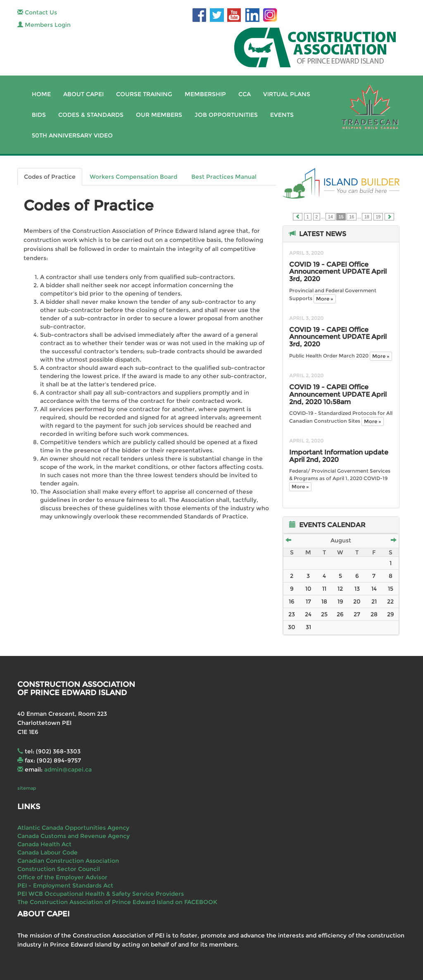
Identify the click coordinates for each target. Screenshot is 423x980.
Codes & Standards (91, 115)
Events (282, 115)
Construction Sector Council (59, 869)
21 (374, 601)
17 (308, 601)
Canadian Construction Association (68, 861)
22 (390, 601)
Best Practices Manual (224, 177)
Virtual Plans (287, 94)
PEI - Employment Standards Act (65, 885)
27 (357, 614)
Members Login (44, 25)
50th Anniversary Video (72, 135)
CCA (245, 94)
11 (324, 589)
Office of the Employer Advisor (62, 877)
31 (308, 627)
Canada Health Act (44, 844)
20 (357, 601)
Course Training (144, 94)
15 (391, 589)
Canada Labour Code (48, 852)
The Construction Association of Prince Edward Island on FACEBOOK (117, 902)
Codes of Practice (50, 177)
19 (378, 217)
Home (41, 94)
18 (367, 217)
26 (340, 614)
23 (292, 614)
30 (292, 627)
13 (357, 589)
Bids (39, 115)
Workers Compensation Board (133, 177)
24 (308, 614)
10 (308, 589)
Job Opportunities (226, 115)
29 (391, 614)
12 (340, 589)
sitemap (27, 788)
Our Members (159, 115)
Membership (205, 94)
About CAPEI (83, 94)
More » (325, 299)
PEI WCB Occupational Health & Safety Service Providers (101, 894)
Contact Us (37, 12)
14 (330, 217)
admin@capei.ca (68, 769)
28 (374, 614)
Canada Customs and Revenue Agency (74, 836)
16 (352, 217)
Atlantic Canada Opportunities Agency (73, 828)
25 (324, 614)
